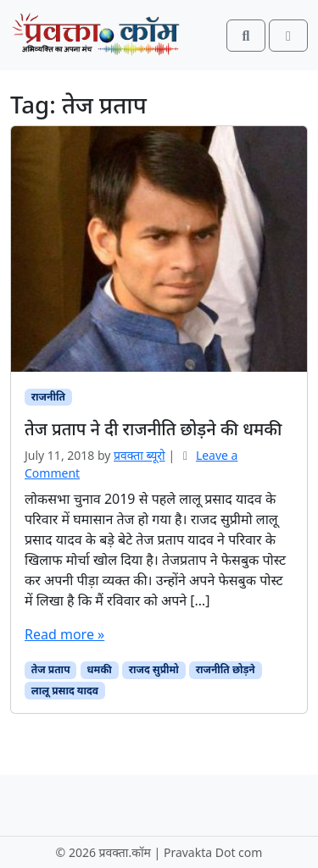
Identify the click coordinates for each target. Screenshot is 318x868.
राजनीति (48, 397)
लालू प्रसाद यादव (65, 691)
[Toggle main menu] (288, 36)
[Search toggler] (246, 36)
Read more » (64, 634)
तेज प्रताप (51, 669)
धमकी (99, 669)
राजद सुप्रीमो (154, 669)
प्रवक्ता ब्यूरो (139, 455)
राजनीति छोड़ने (226, 669)
